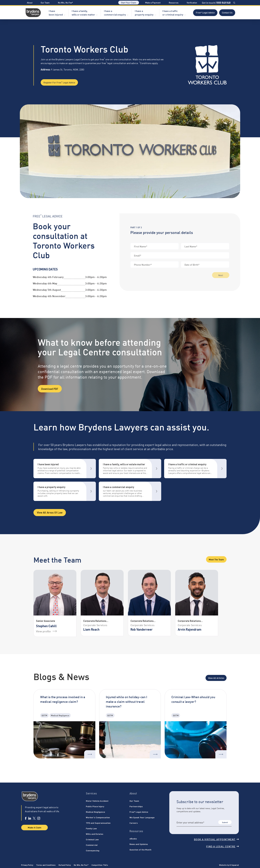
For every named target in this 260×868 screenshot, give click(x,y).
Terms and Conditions (46, 865)
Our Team (45, 2)
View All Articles (216, 678)
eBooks (133, 839)
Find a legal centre (223, 846)
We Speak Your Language (142, 817)
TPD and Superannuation (98, 823)
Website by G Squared (229, 865)
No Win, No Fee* (65, 2)
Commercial (92, 845)
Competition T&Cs (100, 865)
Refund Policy (65, 865)
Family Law (91, 828)
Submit (225, 822)
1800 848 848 (223, 3)
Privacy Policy (27, 865)
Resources (174, 2)
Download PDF (50, 389)
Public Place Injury (95, 806)
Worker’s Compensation (98, 817)
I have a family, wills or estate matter (83, 13)
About (30, 2)
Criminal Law (92, 839)
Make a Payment (153, 2)
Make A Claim (34, 827)
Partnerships (136, 806)
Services (91, 793)
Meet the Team (216, 559)
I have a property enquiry (144, 13)
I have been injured (56, 13)
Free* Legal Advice (205, 12)
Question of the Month (140, 850)
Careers (134, 823)
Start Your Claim (129, 2)
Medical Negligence (95, 812)
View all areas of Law (50, 512)
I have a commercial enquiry (115, 13)
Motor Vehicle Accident (97, 801)
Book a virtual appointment (216, 839)
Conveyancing (93, 850)
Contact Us (227, 12)
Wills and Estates (95, 834)
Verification (192, 2)
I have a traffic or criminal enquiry (173, 13)
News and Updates (139, 844)
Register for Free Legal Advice (59, 82)
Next (221, 275)
